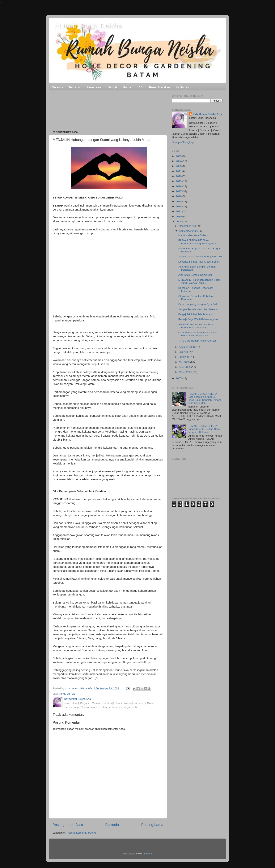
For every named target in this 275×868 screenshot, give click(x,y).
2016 (179, 196)
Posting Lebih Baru (68, 825)
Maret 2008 (186, 372)
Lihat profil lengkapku (184, 142)
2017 (179, 191)
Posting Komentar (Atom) (81, 833)
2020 (179, 176)
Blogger (148, 854)
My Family (182, 87)
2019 (179, 181)
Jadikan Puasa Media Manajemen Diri (200, 257)
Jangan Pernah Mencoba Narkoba (198, 309)
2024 (179, 161)
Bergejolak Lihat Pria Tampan (195, 314)
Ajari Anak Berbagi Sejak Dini (195, 275)
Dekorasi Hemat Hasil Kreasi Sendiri (199, 262)
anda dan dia (68, 694)
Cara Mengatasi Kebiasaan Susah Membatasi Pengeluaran (198, 334)
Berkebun (75, 87)
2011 (179, 211)
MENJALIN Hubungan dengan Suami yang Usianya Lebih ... (200, 281)
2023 (179, 166)
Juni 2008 (185, 357)
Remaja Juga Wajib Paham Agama (198, 319)
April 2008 (185, 367)
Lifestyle (112, 87)
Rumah (128, 87)
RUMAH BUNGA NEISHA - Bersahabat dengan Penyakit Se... (199, 242)
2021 (179, 171)
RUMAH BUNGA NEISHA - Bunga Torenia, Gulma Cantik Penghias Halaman (204, 429)
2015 (179, 201)
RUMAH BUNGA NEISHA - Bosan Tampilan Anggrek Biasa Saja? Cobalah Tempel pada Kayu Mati (204, 399)
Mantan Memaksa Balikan (193, 235)
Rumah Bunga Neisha (88, 26)
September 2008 (189, 231)
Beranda (58, 87)
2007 (179, 378)
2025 (179, 156)
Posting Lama (152, 825)
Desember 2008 (188, 226)
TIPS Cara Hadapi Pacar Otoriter (197, 341)
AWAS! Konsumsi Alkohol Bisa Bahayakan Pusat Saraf (196, 326)
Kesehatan (94, 87)
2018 (179, 186)
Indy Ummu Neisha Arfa (207, 114)
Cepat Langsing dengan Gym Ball (198, 304)
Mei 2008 (185, 362)
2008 (179, 222)
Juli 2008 (184, 352)
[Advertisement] (108, 109)
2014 (179, 206)
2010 (179, 217)
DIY (141, 87)
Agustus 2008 (187, 347)
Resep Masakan (159, 87)
